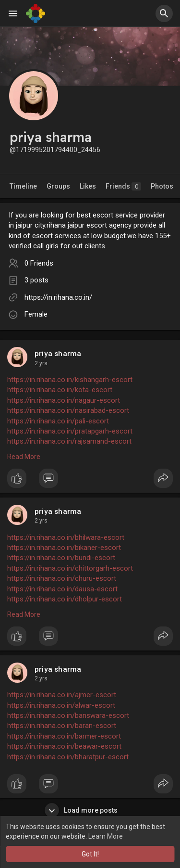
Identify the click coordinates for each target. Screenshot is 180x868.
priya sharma (58, 354)
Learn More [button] (106, 836)
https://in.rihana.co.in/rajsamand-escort (69, 441)
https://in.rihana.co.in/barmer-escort (64, 736)
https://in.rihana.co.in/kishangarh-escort (70, 380)
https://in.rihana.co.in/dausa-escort (62, 589)
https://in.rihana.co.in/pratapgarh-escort (70, 431)
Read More (24, 457)
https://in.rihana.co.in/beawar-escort (64, 746)
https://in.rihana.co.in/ (58, 297)
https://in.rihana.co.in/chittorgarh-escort (70, 568)
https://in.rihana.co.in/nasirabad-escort (68, 410)
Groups (58, 186)
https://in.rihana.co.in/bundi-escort (61, 558)
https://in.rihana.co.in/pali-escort (58, 421)
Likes (88, 186)
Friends (123, 186)
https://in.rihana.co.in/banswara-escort (68, 715)
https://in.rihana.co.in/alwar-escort (61, 705)
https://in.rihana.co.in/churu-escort (62, 578)
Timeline (23, 186)
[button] (164, 13)
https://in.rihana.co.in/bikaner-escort (64, 548)
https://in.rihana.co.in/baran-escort (62, 726)
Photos (162, 186)
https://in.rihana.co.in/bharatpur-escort (68, 757)
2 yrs (41, 363)
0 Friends (39, 263)
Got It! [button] (90, 854)
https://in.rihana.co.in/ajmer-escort (62, 695)
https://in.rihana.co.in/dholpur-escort (65, 599)
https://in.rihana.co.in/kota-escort (60, 390)
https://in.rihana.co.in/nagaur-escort (64, 400)
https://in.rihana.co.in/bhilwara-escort (66, 537)
